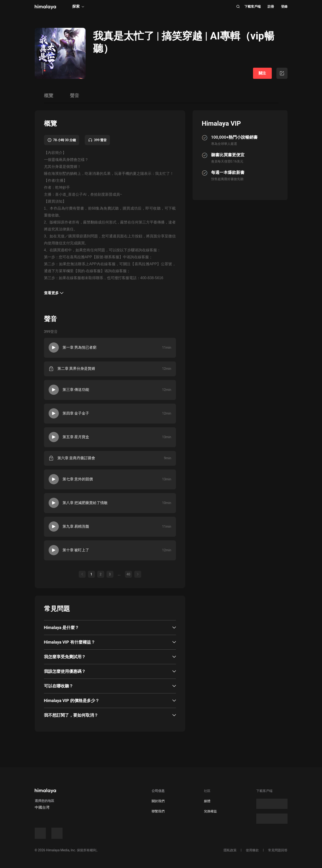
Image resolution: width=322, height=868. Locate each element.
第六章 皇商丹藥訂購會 (76, 458)
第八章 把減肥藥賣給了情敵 (85, 503)
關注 (262, 73)
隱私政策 (230, 850)
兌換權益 (210, 811)
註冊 (271, 6)
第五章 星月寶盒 (76, 437)
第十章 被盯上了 (76, 550)
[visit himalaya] (45, 7)
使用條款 (252, 850)
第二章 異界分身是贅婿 (76, 369)
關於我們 (158, 801)
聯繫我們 (158, 811)
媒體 (207, 801)
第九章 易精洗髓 (76, 526)
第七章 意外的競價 (78, 479)
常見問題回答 (278, 850)
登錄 (284, 6)
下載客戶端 (253, 6)
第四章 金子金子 (76, 413)
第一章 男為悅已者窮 (80, 347)
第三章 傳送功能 (76, 390)
